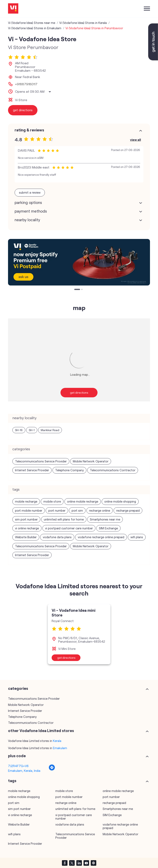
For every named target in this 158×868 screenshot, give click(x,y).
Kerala (57, 741)
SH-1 (32, 430)
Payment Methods (31, 211)
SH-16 (19, 430)
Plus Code (17, 756)
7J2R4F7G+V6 (18, 766)
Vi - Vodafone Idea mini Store (74, 612)
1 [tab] (75, 290)
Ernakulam (60, 748)
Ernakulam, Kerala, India (24, 771)
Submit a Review (30, 192)
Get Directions (79, 392)
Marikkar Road (50, 430)
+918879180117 (26, 84)
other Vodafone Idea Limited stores (41, 731)
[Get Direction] (52, 770)
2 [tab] (82, 290)
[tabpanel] (79, 262)
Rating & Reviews (29, 130)
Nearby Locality (27, 220)
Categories (18, 688)
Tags (12, 781)
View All (135, 140)
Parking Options (28, 202)
